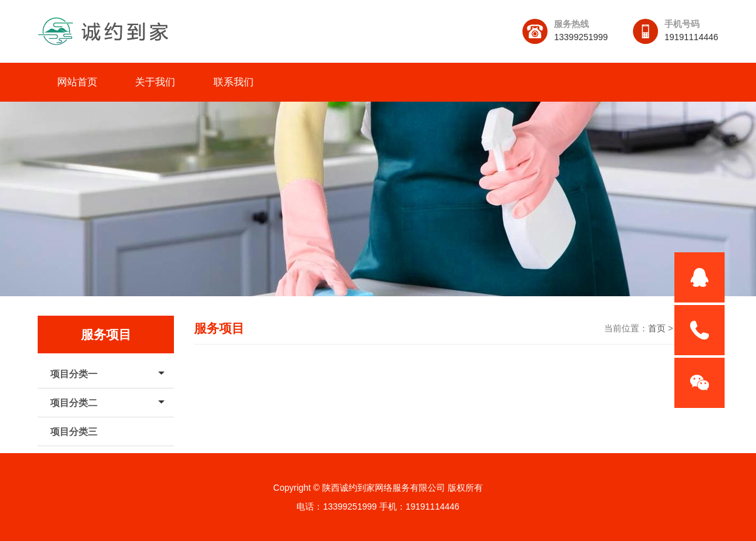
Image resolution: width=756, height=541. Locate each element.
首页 (657, 328)
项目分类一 (74, 374)
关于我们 (155, 82)
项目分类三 (74, 431)
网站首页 (77, 82)
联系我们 (234, 82)
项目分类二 (74, 403)
